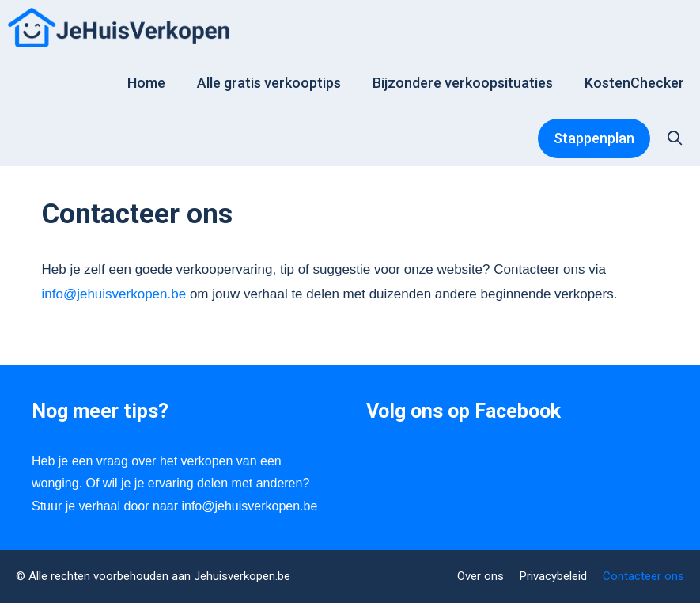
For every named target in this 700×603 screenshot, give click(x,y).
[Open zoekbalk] (675, 138)
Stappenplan (594, 138)
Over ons (481, 576)
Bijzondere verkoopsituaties (463, 83)
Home (146, 83)
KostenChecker (634, 83)
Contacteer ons (643, 576)
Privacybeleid (553, 576)
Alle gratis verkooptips (269, 83)
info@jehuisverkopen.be (114, 294)
